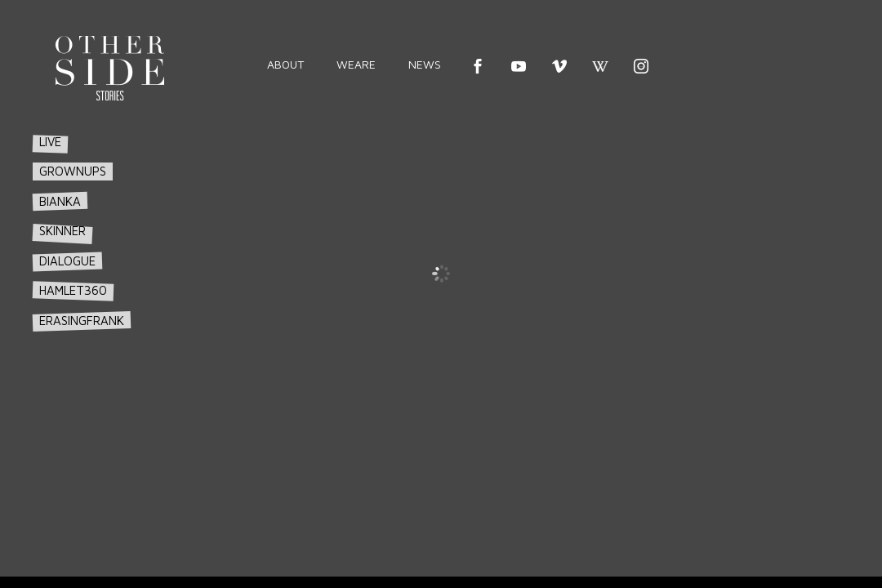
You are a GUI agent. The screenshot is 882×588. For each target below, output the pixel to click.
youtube (519, 67)
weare (356, 64)
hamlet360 (73, 323)
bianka (60, 234)
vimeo (559, 67)
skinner (62, 264)
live (50, 175)
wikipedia (601, 67)
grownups (73, 204)
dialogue (67, 294)
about (285, 64)
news (425, 64)
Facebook (478, 67)
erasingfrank (82, 353)
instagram (641, 67)
